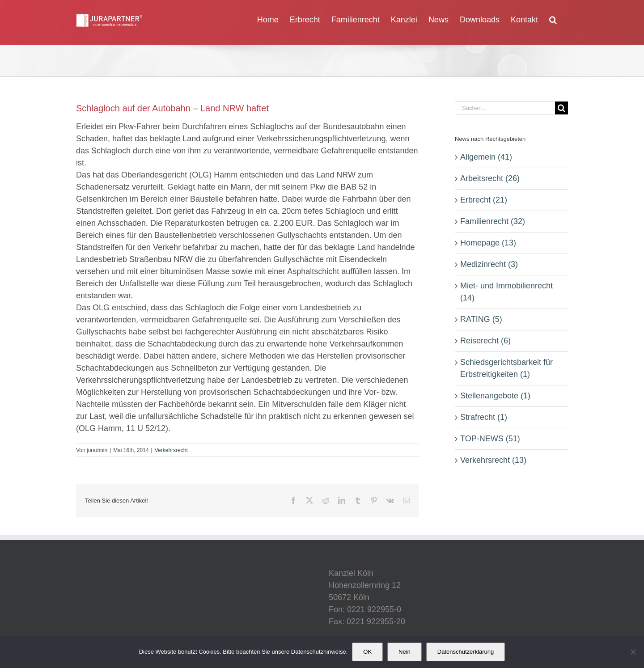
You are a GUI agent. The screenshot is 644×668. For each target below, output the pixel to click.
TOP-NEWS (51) (490, 439)
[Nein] (633, 652)
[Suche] (561, 108)
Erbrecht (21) (484, 200)
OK (367, 652)
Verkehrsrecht (171, 450)
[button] (553, 19)
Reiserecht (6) (485, 341)
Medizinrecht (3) (489, 264)
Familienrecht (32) (493, 221)
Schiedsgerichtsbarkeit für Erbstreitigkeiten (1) (506, 368)
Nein (405, 652)
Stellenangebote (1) (495, 396)
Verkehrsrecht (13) (493, 460)
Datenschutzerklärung (466, 652)
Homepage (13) (488, 243)
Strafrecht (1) (484, 417)
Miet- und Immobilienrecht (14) (506, 292)
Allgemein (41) (486, 157)
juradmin (97, 450)
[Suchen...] (505, 108)
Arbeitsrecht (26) (490, 178)
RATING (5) (481, 319)
